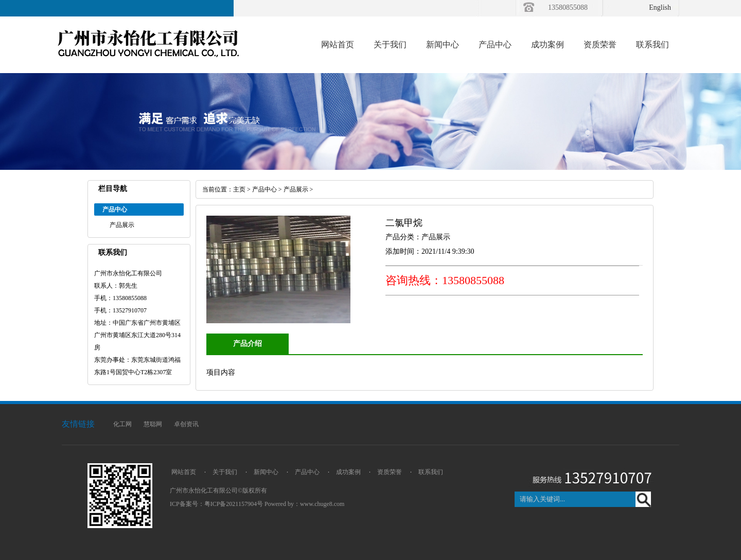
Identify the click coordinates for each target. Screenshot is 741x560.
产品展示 (122, 225)
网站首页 (338, 45)
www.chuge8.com (322, 504)
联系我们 (652, 45)
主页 (239, 189)
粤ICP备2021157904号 (234, 504)
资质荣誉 (600, 45)
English (660, 7)
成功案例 (548, 45)
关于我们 (390, 45)
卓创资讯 (186, 424)
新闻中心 (443, 45)
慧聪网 (153, 424)
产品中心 (495, 45)
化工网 (122, 424)
